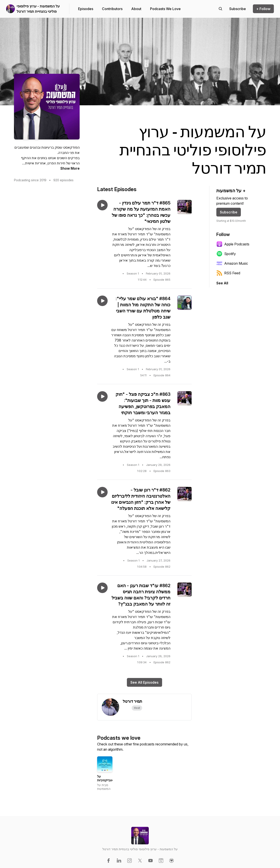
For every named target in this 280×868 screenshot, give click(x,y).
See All (222, 283)
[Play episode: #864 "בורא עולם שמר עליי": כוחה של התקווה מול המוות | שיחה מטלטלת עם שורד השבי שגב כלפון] (102, 301)
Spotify (226, 254)
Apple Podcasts (233, 244)
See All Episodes (144, 682)
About (136, 9)
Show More (70, 168)
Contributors (112, 9)
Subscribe (229, 212)
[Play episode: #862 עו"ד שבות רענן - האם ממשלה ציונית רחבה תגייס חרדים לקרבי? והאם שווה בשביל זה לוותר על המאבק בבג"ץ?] (102, 588)
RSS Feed (228, 273)
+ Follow (263, 9)
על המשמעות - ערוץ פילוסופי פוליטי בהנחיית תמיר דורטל (38, 9)
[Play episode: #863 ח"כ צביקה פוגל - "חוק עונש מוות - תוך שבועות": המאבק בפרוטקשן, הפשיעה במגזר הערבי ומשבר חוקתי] (102, 396)
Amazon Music (232, 263)
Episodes (86, 9)
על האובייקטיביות (106, 778)
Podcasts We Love (165, 9)
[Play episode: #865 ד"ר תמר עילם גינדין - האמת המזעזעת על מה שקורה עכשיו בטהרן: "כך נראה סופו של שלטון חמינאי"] (102, 205)
